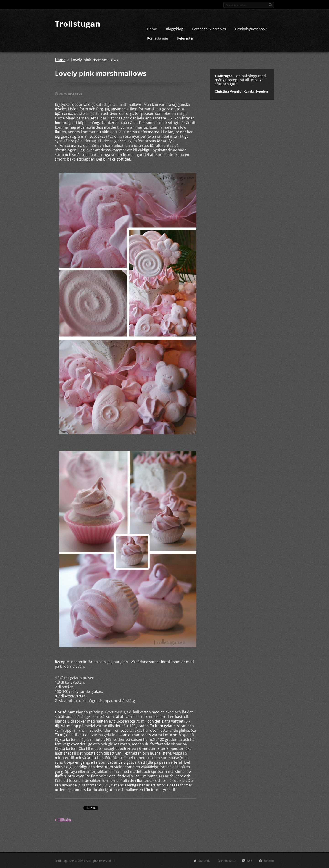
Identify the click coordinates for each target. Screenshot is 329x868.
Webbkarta (228, 860)
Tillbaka (65, 820)
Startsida (204, 860)
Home (152, 29)
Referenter (185, 38)
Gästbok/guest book (251, 29)
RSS (250, 860)
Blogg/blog (174, 29)
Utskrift (269, 860)
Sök (270, 5)
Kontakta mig (158, 38)
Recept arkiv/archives (209, 29)
